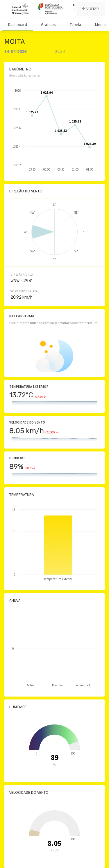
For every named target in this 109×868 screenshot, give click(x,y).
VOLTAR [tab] (91, 9)
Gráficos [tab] (48, 24)
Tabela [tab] (75, 24)
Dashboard (18, 24)
